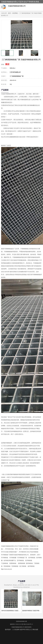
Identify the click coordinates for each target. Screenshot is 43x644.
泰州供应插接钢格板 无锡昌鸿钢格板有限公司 (15, 611)
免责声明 (22, 630)
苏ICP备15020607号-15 (27, 624)
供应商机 (15, 13)
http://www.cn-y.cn (6, 569)
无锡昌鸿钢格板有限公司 (18, 627)
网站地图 (35, 630)
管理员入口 (29, 630)
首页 (9, 13)
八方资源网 (16, 630)
